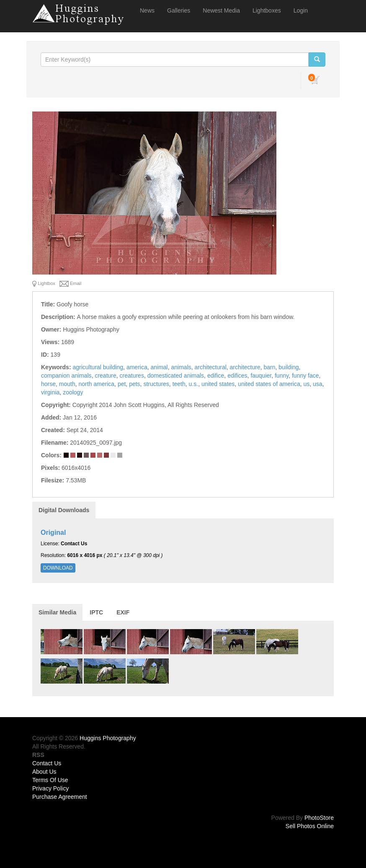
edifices (237, 376)
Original (53, 532)
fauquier (261, 376)
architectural (211, 367)
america (137, 367)
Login (301, 10)
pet (122, 384)
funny (282, 376)
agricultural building (98, 367)
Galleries (179, 10)
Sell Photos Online (310, 826)
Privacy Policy (50, 788)
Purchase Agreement (60, 797)
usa (318, 384)
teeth (179, 384)
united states (218, 384)
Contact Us (47, 763)
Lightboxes (267, 10)
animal (159, 367)
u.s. (194, 384)
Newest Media (221, 10)
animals (181, 367)
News (147, 10)
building (289, 367)
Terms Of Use (50, 780)
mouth (67, 384)
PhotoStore (319, 818)
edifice (216, 376)
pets (134, 384)
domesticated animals (176, 376)
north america (97, 384)
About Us (44, 772)
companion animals (66, 376)
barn (270, 367)
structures (156, 384)
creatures (132, 376)
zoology (73, 392)
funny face (305, 376)
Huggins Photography (108, 738)
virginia (50, 392)
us (307, 384)
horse (48, 384)
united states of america (269, 384)
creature (105, 376)
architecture (245, 367)
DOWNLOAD (58, 568)
